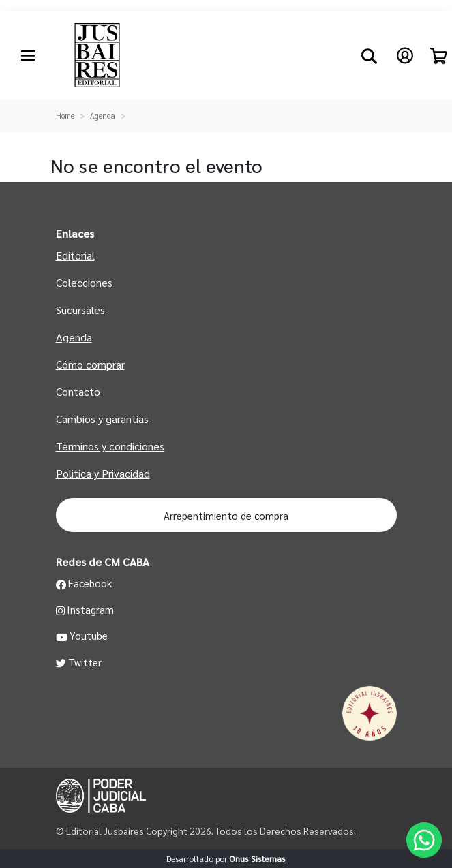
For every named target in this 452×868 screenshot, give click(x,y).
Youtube (82, 636)
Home (65, 115)
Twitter (79, 662)
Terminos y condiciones (110, 446)
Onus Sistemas (257, 858)
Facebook (84, 583)
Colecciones (84, 282)
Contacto (78, 391)
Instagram (85, 610)
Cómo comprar (90, 364)
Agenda (103, 115)
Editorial (75, 255)
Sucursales (80, 310)
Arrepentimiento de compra (226, 515)
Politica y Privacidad (103, 473)
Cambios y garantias (102, 419)
